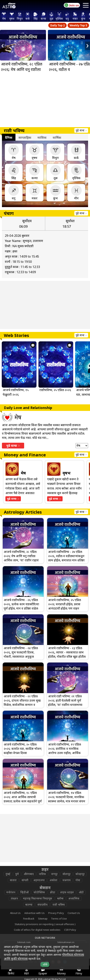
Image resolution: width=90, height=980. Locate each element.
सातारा (13, 880)
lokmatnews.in (66, 942)
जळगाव (66, 880)
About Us (15, 913)
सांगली (25, 880)
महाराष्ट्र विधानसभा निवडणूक (38, 898)
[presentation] (3, 46)
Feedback (29, 919)
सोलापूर (67, 874)
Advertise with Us (34, 913)
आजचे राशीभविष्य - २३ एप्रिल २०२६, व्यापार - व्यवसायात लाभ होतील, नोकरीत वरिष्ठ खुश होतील (67, 652)
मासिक (42, 138)
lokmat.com (24, 942)
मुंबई (8, 874)
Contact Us (74, 913)
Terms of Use (59, 919)
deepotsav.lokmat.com (24, 954)
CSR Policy (70, 930)
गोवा (78, 880)
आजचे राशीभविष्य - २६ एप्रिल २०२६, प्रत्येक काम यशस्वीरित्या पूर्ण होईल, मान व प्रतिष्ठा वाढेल (21, 604)
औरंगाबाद (29, 874)
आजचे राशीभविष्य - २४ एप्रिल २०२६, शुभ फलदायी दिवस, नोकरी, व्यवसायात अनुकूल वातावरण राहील (21, 654)
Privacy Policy (56, 913)
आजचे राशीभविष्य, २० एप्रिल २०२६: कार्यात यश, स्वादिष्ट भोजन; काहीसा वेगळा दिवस (23, 749)
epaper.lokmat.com (66, 948)
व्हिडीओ (24, 892)
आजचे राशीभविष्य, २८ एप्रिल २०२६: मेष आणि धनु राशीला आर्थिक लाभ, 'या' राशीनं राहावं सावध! (23, 72)
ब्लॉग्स (60, 898)
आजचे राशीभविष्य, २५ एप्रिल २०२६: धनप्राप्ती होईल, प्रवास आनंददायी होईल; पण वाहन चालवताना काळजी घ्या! (65, 606)
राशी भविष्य (59, 905)
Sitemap (43, 919)
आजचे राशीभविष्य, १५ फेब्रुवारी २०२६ (16, 392)
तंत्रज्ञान (14, 898)
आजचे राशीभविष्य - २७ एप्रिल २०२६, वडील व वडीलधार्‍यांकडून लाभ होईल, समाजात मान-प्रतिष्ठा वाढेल (66, 558)
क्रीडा (53, 892)
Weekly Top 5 (78, 25)
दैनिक (9, 138)
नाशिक (42, 874)
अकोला (53, 880)
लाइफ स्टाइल (67, 892)
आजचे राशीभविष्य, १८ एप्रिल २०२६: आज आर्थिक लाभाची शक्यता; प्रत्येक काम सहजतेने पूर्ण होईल (23, 799)
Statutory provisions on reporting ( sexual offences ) (45, 924)
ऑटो (81, 892)
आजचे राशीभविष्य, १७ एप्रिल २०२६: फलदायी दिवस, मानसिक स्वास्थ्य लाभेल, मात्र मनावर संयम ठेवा (67, 799)
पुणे (17, 874)
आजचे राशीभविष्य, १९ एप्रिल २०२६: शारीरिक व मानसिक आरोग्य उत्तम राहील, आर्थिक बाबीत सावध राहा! (65, 751)
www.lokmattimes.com (24, 948)
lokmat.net (66, 954)
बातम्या (29, 905)
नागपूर (54, 874)
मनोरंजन (11, 892)
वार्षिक (57, 138)
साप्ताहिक (25, 138)
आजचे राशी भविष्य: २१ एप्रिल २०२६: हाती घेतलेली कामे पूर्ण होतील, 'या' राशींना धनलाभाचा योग (65, 703)
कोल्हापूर (80, 874)
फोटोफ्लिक (39, 892)
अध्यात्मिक (74, 898)
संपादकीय (42, 905)
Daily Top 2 (57, 25)
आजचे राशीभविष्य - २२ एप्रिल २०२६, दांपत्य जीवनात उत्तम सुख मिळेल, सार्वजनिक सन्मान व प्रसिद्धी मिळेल (22, 703)
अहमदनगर (39, 880)
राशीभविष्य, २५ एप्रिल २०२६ (55, 390)
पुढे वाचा (81, 130)
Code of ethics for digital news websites (37, 930)
